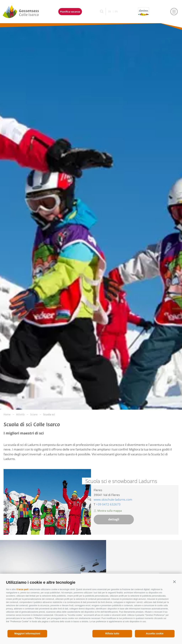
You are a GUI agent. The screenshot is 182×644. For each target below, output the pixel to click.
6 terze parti (22, 589)
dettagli (114, 519)
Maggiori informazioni (27, 633)
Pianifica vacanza (70, 12)
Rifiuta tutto (112, 633)
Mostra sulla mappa (108, 511)
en (116, 12)
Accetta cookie (155, 633)
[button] (174, 582)
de (110, 12)
